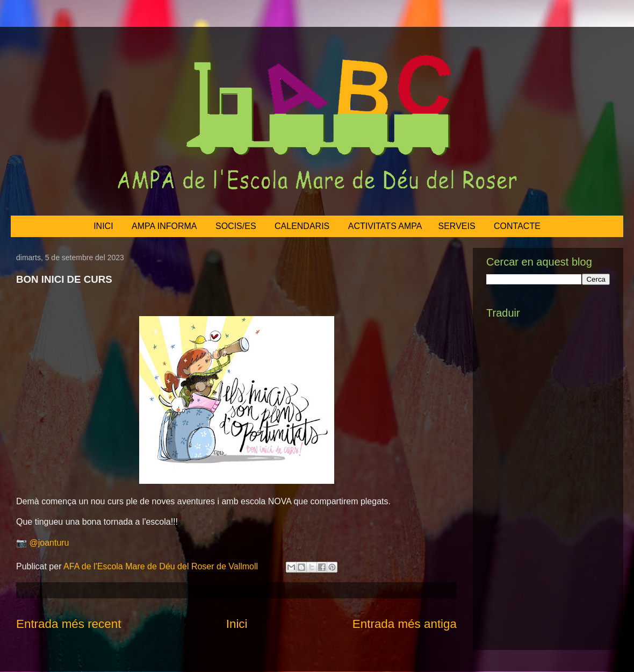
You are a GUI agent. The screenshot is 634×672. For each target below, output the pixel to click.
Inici (237, 624)
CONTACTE (517, 226)
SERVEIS (457, 226)
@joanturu (49, 543)
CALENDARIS (302, 226)
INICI (103, 226)
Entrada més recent (69, 624)
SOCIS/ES (236, 226)
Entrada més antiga (405, 624)
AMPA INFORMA (164, 226)
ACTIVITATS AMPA (385, 226)
